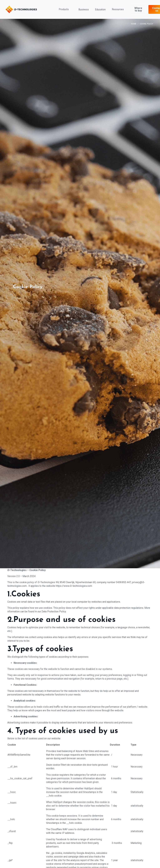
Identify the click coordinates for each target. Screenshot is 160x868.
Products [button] (64, 9)
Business (84, 9)
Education (100, 9)
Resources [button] (118, 9)
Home (134, 24)
